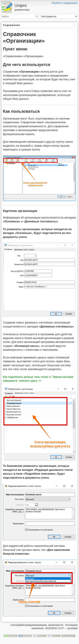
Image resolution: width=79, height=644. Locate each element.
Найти (37, 16)
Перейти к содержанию (65, 3)
